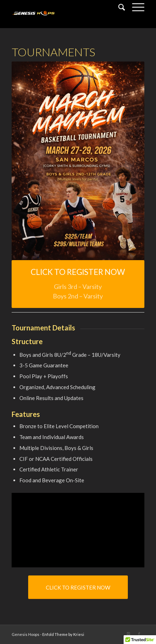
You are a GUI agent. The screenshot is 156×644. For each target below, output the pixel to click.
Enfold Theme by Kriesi (63, 634)
